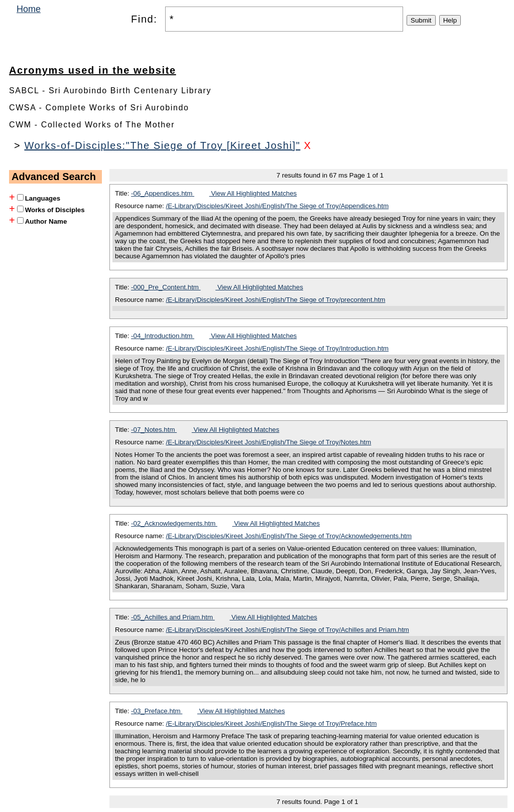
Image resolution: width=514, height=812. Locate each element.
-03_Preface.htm (157, 711)
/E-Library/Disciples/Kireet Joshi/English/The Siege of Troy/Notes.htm (269, 442)
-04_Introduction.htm (163, 336)
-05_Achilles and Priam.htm (173, 617)
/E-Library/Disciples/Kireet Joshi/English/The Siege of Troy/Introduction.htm (278, 348)
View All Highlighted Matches (253, 193)
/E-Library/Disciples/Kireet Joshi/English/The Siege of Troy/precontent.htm (276, 300)
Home (29, 9)
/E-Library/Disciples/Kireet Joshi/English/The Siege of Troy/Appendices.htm (278, 206)
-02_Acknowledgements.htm (174, 523)
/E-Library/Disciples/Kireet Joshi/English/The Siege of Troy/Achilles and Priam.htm (288, 630)
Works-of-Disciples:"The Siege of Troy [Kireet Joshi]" (162, 145)
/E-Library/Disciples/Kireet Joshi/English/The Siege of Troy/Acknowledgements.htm (289, 536)
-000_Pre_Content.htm (166, 287)
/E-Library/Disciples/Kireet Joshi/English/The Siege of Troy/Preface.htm (272, 723)
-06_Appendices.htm (163, 193)
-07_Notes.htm (154, 430)
